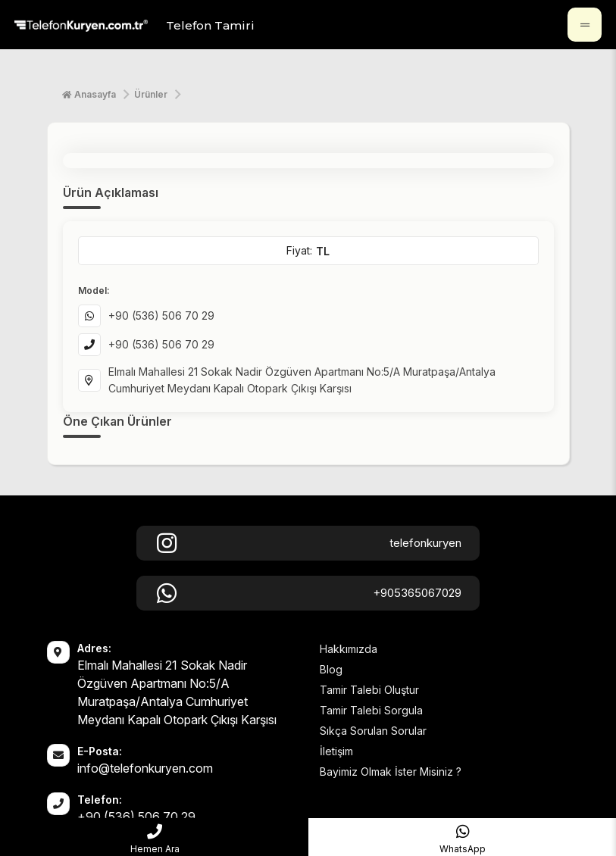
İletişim (336, 751)
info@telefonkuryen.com (145, 768)
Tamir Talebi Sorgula (371, 710)
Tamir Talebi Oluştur (369, 690)
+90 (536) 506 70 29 (161, 316)
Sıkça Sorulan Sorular (373, 731)
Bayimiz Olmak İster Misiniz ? (391, 772)
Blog (331, 669)
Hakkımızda (349, 649)
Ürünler (151, 94)
